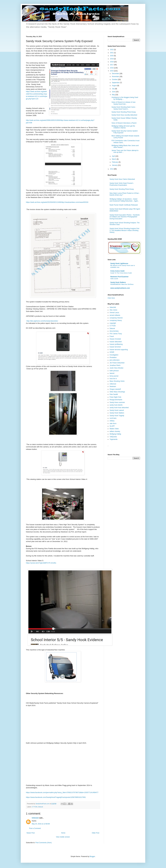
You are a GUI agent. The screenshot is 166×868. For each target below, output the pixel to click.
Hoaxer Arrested (115, 339)
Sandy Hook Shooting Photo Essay (124, 112)
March (114, 159)
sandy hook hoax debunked (119, 408)
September (116, 83)
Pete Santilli (114, 394)
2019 (112, 59)
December (116, 74)
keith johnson (114, 371)
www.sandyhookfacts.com (120, 288)
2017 (112, 65)
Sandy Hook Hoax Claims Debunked (122, 179)
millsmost (113, 384)
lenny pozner (114, 376)
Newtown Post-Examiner (119, 277)
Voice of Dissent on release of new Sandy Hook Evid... (123, 103)
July (114, 89)
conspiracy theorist (116, 318)
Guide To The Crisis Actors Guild (121, 273)
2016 (112, 68)
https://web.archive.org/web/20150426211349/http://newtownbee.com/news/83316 (57, 202)
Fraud (112, 336)
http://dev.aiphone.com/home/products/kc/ (42, 321)
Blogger (92, 856)
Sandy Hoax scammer (117, 402)
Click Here (111, 298)
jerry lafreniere (115, 360)
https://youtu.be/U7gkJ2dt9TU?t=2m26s (41, 563)
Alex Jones (113, 310)
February (115, 162)
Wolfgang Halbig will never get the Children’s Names (123, 127)
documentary (114, 331)
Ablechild (113, 307)
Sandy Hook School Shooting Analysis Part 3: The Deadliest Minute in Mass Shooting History (124, 230)
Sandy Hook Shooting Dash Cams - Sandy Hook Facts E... (124, 108)
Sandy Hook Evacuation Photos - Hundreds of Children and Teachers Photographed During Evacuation (125, 217)
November (116, 77)
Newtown (113, 386)
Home (63, 833)
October (115, 79)
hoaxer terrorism (115, 347)
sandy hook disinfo (116, 405)
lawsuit (112, 373)
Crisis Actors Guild (117, 271)
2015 (112, 71)
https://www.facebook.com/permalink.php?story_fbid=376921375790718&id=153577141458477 (62, 792)
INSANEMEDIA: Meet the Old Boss (122, 284)
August (115, 86)
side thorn (113, 424)
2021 (112, 53)
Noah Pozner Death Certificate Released (124, 205)
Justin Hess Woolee (116, 368)
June (114, 92)
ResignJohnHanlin (116, 400)
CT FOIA (35, 807)
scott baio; (113, 418)
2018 (112, 62)
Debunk (41, 807)
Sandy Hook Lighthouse (119, 263)
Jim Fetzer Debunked (117, 363)
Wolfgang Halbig (115, 434)
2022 (112, 50)
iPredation (113, 357)
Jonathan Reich (115, 365)
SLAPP (112, 426)
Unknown (35, 818)
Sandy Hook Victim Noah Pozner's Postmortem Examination (121, 184)
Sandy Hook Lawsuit (117, 410)
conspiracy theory (116, 320)
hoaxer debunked (116, 342)
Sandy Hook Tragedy (117, 416)
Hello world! (114, 279)
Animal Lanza (114, 313)
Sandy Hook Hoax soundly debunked (124, 115)
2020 (112, 56)
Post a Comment (35, 828)
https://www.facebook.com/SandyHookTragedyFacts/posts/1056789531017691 (56, 797)
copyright (113, 323)
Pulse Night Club (115, 397)
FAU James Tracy (116, 334)
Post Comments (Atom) (44, 843)
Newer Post (31, 833)
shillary (112, 421)
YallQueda (113, 437)
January (115, 165)
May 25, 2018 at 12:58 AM (41, 824)
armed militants (115, 315)
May (114, 95)
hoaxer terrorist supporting (119, 350)
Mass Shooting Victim (117, 381)
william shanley (115, 431)
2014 (112, 169)
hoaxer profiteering (116, 344)
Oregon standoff (115, 389)
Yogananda (113, 439)
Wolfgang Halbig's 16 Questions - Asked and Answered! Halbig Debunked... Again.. (124, 200)
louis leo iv (113, 379)
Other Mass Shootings (117, 392)
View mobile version (63, 837)
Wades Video (114, 429)
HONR (112, 352)
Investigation (114, 355)
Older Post (96, 833)
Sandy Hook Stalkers (118, 282)
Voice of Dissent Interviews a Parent (124, 123)
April (114, 156)
